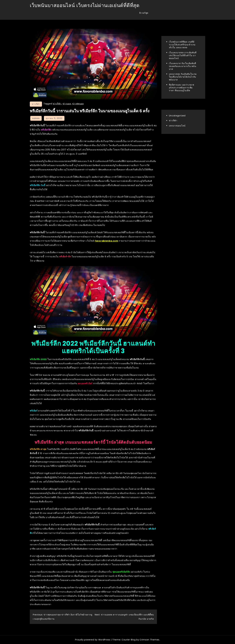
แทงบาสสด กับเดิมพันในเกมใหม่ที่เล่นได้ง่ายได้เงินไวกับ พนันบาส (183, 77)
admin (36, 118)
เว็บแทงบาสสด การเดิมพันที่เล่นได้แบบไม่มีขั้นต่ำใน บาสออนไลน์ (183, 55)
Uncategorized (177, 116)
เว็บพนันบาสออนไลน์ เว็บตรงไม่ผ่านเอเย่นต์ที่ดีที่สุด (85, 5)
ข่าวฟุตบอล (78, 104)
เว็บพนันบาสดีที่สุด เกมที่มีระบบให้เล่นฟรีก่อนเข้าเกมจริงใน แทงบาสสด (182, 45)
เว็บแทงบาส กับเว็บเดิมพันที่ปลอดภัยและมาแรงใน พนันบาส (183, 66)
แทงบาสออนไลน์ (177, 126)
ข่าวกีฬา (36, 104)
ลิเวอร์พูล (144, 13)
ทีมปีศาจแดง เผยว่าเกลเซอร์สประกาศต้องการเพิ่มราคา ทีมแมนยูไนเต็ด (182, 88)
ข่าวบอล (67, 104)
